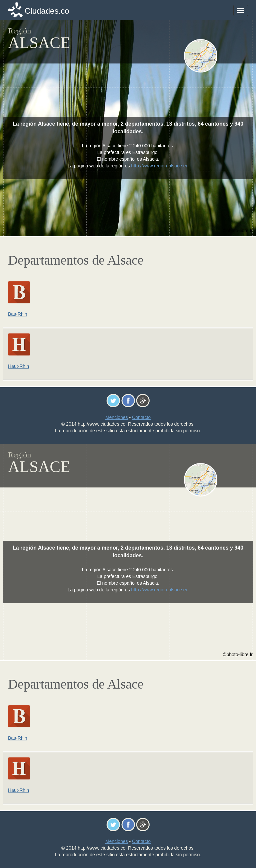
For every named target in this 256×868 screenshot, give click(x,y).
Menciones (117, 417)
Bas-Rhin (18, 314)
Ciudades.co (47, 11)
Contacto (141, 417)
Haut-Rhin (18, 366)
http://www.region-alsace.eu (160, 166)
